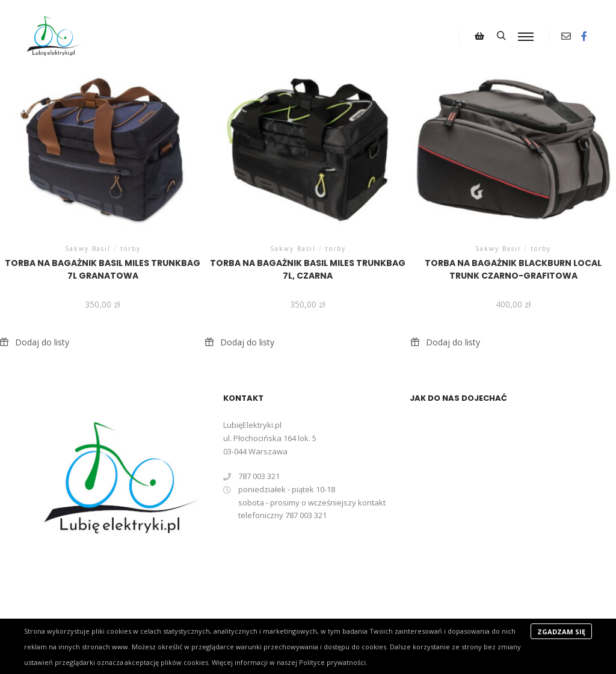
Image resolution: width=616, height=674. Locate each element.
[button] (35, 342)
